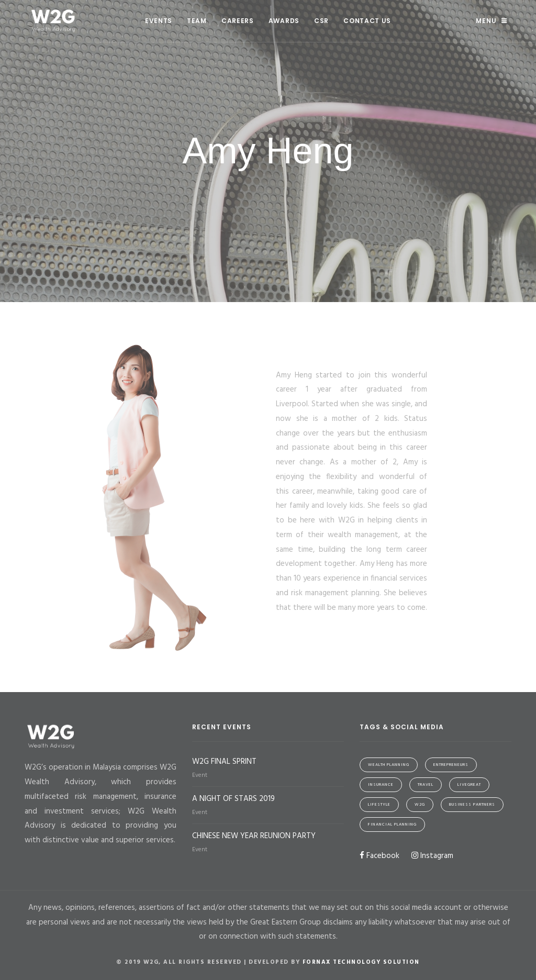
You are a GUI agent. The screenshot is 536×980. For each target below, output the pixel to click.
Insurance (381, 785)
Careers (238, 21)
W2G (420, 805)
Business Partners (472, 805)
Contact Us (367, 21)
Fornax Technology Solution (361, 962)
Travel (426, 785)
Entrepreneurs (451, 765)
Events (159, 21)
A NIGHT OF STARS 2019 (233, 799)
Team (197, 21)
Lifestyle (379, 805)
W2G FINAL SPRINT (224, 762)
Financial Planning (392, 825)
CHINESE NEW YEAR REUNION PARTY (254, 836)
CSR (321, 21)
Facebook (379, 856)
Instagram (432, 856)
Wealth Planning (389, 765)
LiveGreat (469, 785)
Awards (284, 21)
